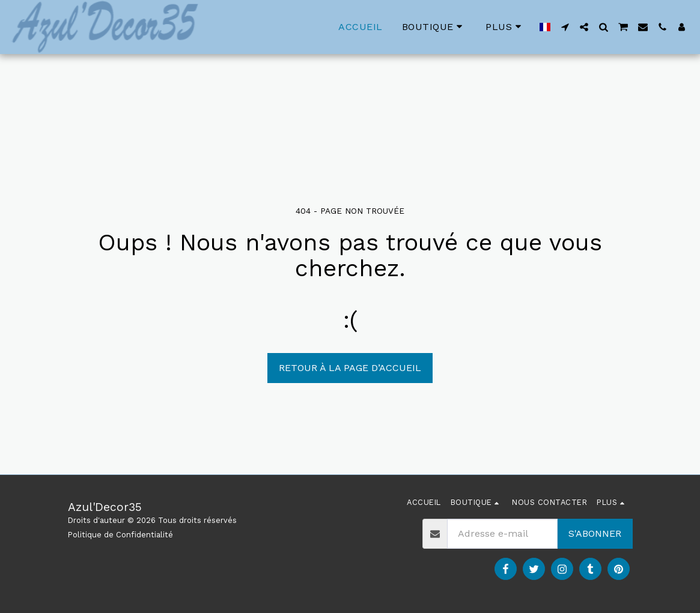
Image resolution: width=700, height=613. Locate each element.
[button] (565, 27)
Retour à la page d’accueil (350, 368)
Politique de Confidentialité (120, 535)
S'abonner (595, 533)
